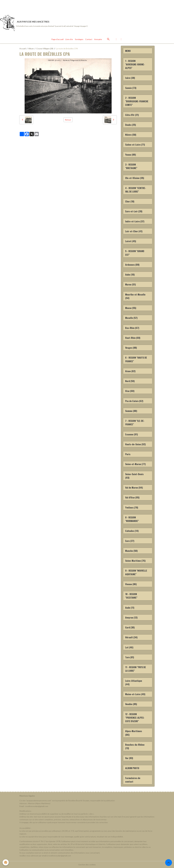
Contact (89, 39)
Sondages (79, 39)
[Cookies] (6, 862)
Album (31, 49)
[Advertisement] (49, 6)
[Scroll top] (169, 863)
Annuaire (98, 39)
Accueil (23, 49)
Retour (68, 120)
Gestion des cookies (87, 865)
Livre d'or (69, 39)
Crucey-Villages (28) (45, 49)
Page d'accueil (57, 39)
